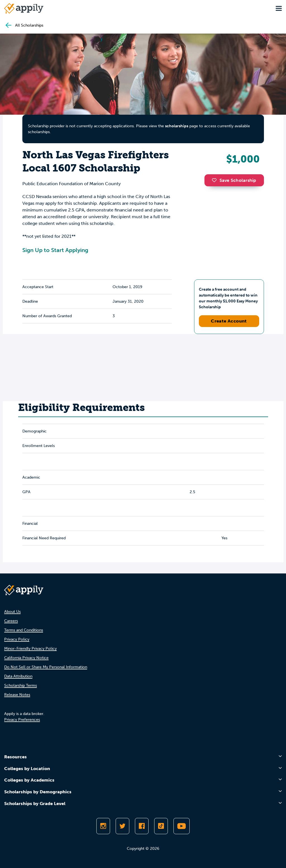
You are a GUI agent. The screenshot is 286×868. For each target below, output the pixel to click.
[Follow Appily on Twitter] (122, 826)
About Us (12, 612)
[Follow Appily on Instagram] (103, 826)
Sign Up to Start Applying (55, 250)
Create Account (229, 321)
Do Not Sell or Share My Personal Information (46, 667)
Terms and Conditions (24, 630)
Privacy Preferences (22, 720)
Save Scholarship (234, 180)
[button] (216, 180)
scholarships (177, 126)
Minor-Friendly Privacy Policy (30, 649)
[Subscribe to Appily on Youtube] (182, 826)
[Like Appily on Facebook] (142, 826)
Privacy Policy (17, 639)
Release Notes (17, 695)
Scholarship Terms (21, 685)
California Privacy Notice (26, 658)
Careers (11, 621)
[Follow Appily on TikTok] (161, 826)
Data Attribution (18, 676)
